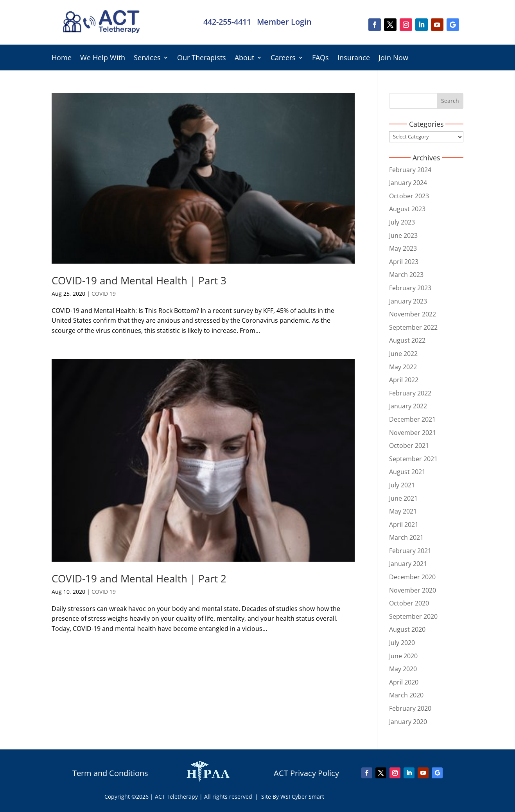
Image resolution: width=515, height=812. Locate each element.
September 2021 (413, 459)
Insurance (354, 58)
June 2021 (403, 498)
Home (62, 58)
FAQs (320, 58)
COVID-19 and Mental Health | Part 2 (139, 578)
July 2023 (402, 222)
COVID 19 (104, 294)
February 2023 (410, 288)
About (244, 58)
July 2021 (402, 485)
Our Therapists (202, 58)
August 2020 (407, 629)
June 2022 (403, 354)
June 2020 (403, 656)
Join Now (393, 58)
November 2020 (413, 590)
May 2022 (403, 367)
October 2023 (409, 196)
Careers (283, 58)
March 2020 (406, 695)
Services (147, 58)
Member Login (284, 22)
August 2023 (407, 209)
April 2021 (404, 525)
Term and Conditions (110, 773)
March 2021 (406, 537)
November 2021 (413, 433)
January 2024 (408, 183)
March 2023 (406, 275)
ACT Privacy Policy (306, 773)
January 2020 (408, 722)
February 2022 (410, 393)
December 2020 (412, 577)
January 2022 (408, 406)
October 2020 (409, 603)
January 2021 (408, 564)
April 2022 (404, 380)
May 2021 (403, 511)
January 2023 (408, 301)
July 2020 (402, 643)
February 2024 (410, 170)
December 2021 (412, 419)
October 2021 (409, 446)
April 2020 (404, 682)
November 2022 (413, 314)
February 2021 (410, 551)
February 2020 (410, 708)
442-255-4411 (227, 22)
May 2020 (403, 669)
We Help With (103, 58)
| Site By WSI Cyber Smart (290, 797)
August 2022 (407, 340)
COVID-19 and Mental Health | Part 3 (139, 280)
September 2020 (413, 616)
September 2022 (413, 327)
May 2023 (403, 248)
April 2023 (404, 262)
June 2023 (403, 235)
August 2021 (407, 472)
